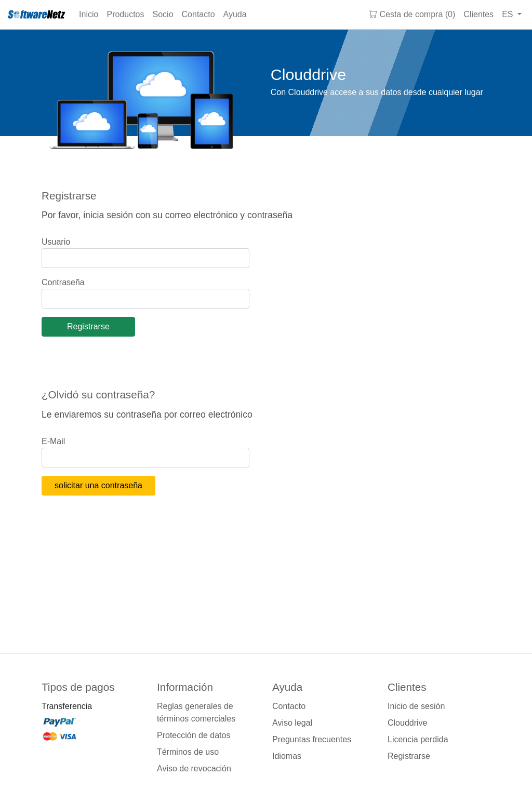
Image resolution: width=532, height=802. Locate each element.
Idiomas (287, 756)
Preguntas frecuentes (312, 739)
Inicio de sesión (416, 706)
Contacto (198, 14)
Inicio (89, 14)
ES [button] (509, 14)
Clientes (478, 14)
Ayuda (235, 14)
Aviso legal (292, 723)
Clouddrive (407, 723)
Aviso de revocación (194, 768)
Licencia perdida (418, 739)
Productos (125, 14)
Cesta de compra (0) (412, 14)
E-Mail (53, 441)
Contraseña (63, 282)
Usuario (56, 242)
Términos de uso (188, 752)
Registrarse (409, 756)
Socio (163, 14)
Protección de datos (194, 735)
